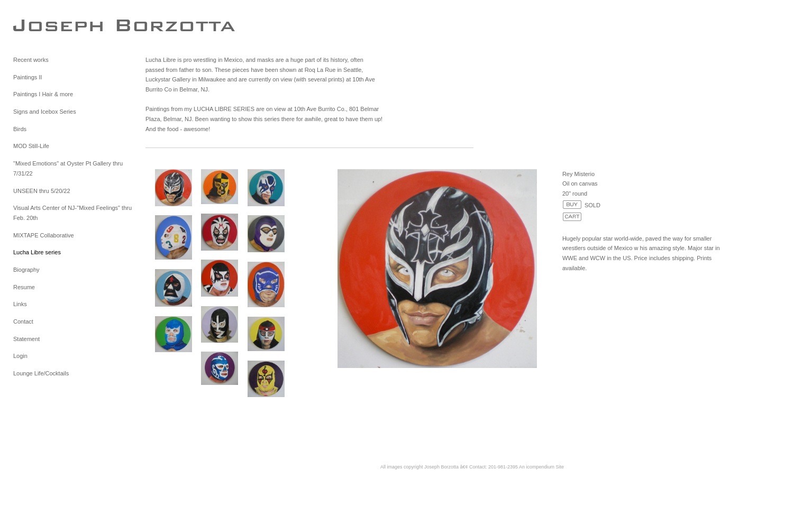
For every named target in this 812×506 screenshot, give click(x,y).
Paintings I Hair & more (43, 94)
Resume (24, 287)
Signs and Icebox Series (45, 112)
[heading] (40, 25)
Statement (26, 339)
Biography (26, 270)
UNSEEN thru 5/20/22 (42, 191)
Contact (23, 321)
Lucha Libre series (37, 252)
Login (20, 356)
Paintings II (28, 77)
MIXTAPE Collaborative (44, 235)
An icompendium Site (541, 467)
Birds (20, 129)
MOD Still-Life (31, 146)
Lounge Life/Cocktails (41, 373)
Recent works (31, 60)
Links (20, 304)
